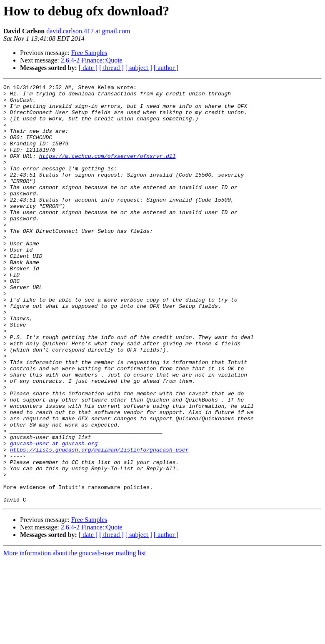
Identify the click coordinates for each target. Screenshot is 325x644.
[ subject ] (139, 68)
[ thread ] (111, 68)
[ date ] (88, 68)
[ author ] (166, 68)
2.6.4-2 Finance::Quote (92, 60)
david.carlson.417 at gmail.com (88, 31)
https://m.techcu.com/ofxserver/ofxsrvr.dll (107, 171)
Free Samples (89, 53)
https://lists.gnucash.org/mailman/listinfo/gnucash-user (99, 523)
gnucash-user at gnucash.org (54, 516)
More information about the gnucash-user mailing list (75, 637)
